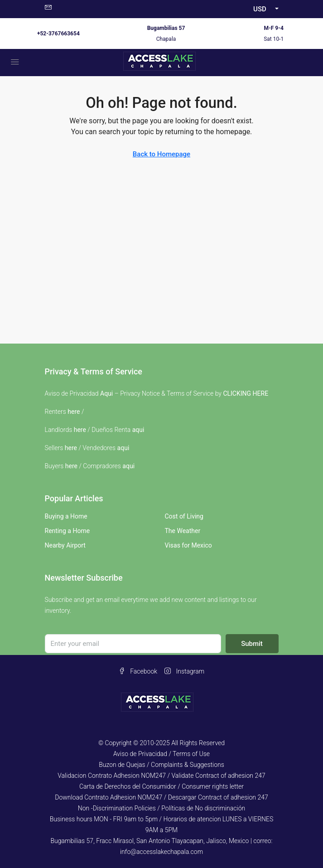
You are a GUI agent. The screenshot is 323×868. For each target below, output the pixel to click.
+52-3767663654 (58, 34)
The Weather (183, 531)
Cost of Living (184, 516)
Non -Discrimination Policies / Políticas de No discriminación (161, 808)
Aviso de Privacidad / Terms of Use (161, 754)
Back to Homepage (161, 154)
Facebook (138, 671)
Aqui (106, 393)
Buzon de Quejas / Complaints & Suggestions (161, 765)
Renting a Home (67, 531)
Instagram (184, 671)
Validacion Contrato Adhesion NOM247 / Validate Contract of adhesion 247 (161, 776)
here (74, 412)
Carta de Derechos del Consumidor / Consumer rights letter (161, 786)
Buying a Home (66, 516)
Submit (252, 644)
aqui (138, 430)
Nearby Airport (65, 545)
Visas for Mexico (188, 545)
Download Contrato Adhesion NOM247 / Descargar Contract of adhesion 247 (161, 797)
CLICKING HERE (246, 393)
